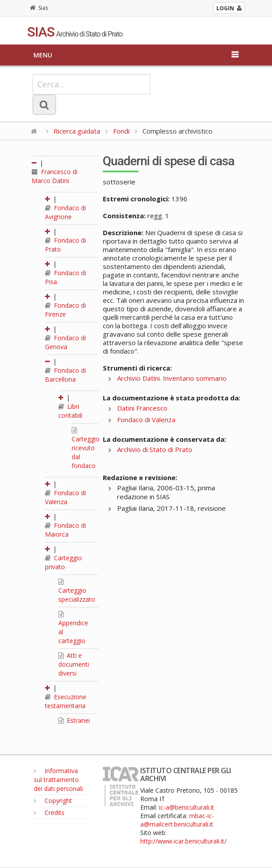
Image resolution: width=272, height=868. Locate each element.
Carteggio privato (63, 562)
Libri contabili (70, 411)
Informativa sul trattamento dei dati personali (58, 780)
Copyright (53, 801)
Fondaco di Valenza (65, 497)
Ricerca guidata (77, 131)
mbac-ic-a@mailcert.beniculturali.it (177, 820)
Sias (39, 8)
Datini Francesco (142, 408)
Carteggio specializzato (77, 591)
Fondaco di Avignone (65, 212)
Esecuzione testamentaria (66, 701)
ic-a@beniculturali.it (187, 807)
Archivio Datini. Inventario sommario (172, 378)
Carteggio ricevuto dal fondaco (86, 448)
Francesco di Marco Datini (55, 176)
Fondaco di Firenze (65, 310)
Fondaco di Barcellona (65, 375)
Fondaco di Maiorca (65, 530)
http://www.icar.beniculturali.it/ (183, 841)
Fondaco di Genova (65, 342)
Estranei (74, 720)
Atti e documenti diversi (74, 664)
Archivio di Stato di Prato (155, 449)
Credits (49, 813)
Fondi (121, 131)
